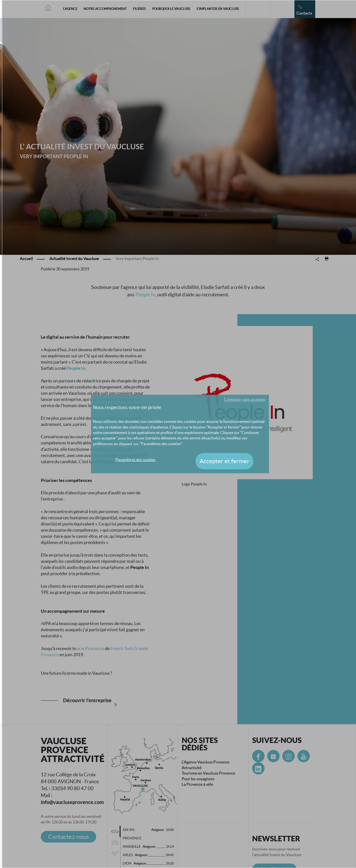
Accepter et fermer (224, 461)
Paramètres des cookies (135, 460)
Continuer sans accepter (245, 399)
